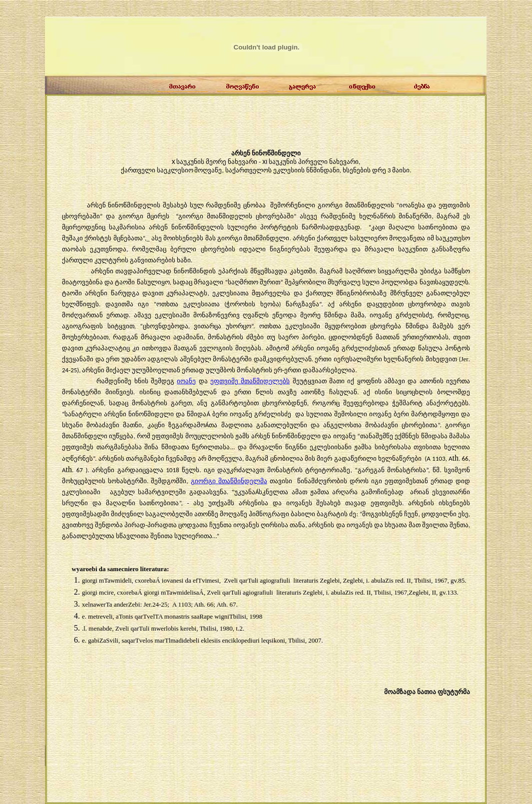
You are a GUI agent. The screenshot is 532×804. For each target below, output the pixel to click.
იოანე (186, 381)
